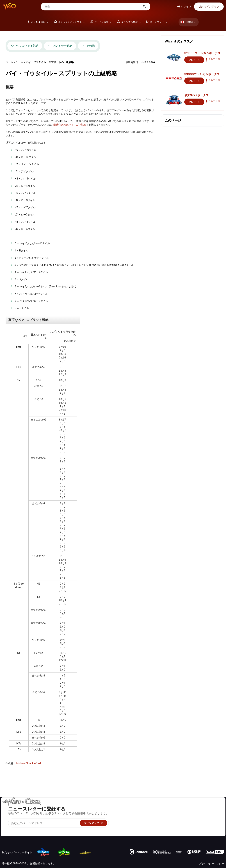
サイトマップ (214, 818)
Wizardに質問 (157, 833)
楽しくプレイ (157, 823)
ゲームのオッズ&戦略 (161, 807)
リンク (187, 818)
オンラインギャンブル (162, 828)
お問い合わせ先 (192, 813)
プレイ (194, 60)
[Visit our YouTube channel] (5, 829)
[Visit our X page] (13, 829)
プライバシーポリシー (211, 863)
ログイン (184, 6)
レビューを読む (213, 60)
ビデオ (210, 807)
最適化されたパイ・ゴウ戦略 (70, 125)
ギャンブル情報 (158, 818)
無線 (186, 828)
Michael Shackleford (29, 763)
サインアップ (209, 6)
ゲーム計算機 (157, 813)
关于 (186, 807)
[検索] (93, 7)
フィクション (214, 823)
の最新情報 (190, 823)
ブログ (210, 813)
